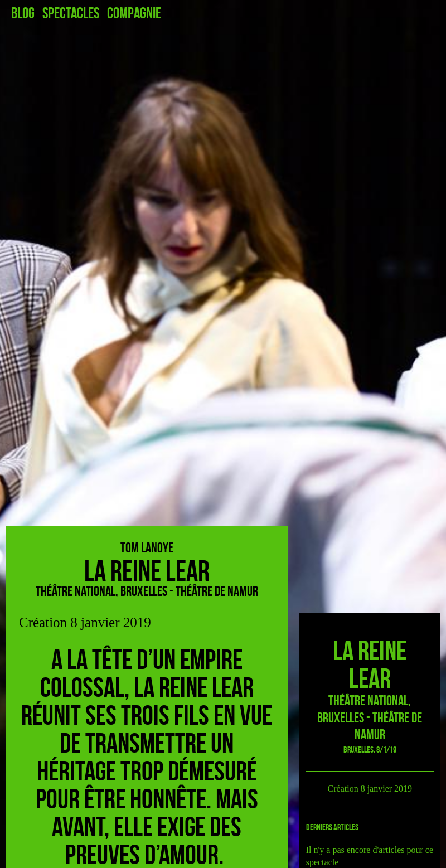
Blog (23, 13)
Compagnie (134, 13)
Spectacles (71, 13)
